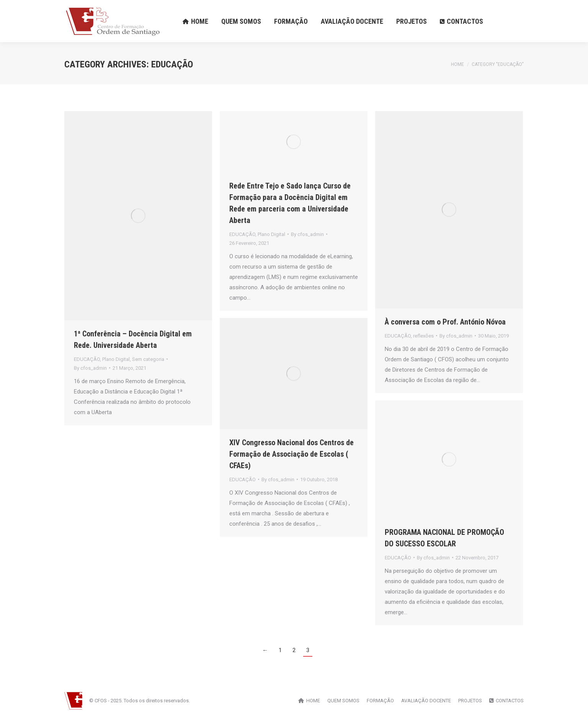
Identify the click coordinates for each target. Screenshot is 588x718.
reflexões (423, 336)
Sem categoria (148, 359)
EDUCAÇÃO (87, 359)
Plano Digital (116, 359)
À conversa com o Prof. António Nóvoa (445, 322)
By (90, 368)
